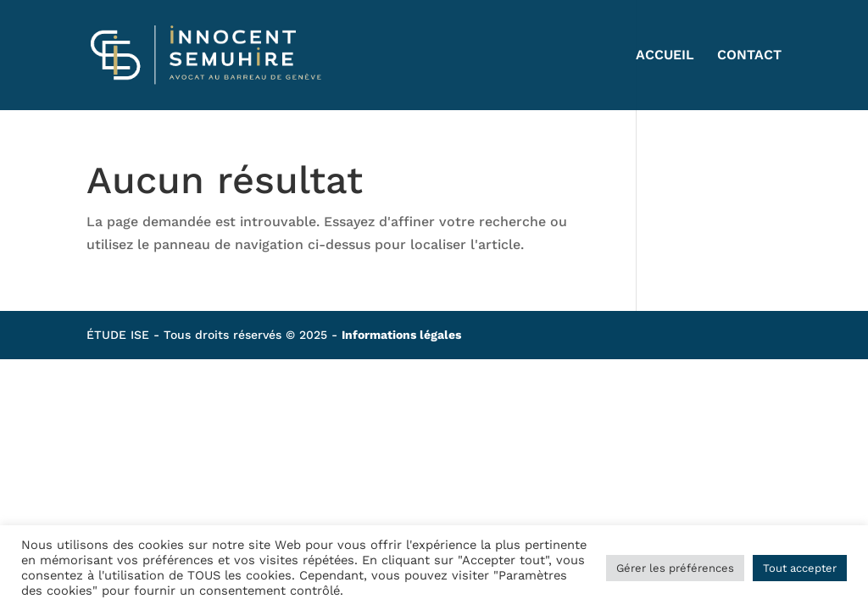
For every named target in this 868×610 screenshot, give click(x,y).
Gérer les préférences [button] (675, 568)
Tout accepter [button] (800, 568)
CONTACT (749, 56)
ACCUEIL (665, 56)
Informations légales (401, 335)
